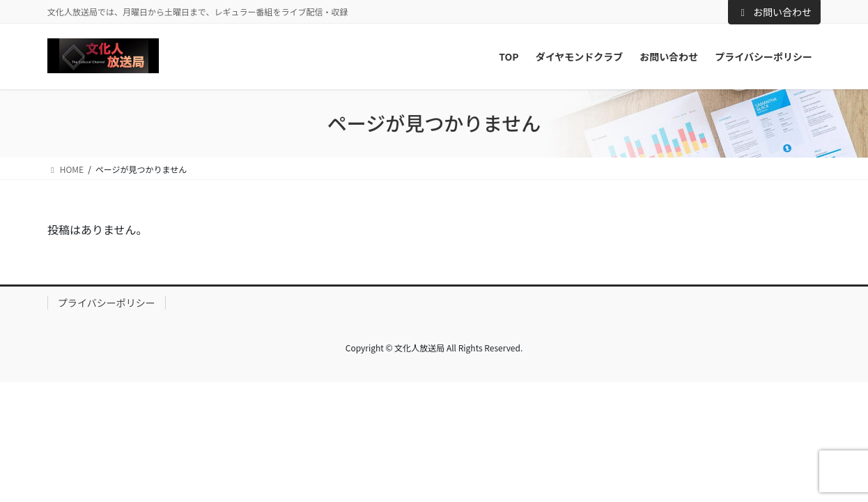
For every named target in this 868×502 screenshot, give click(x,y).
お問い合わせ (775, 12)
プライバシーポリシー (107, 303)
